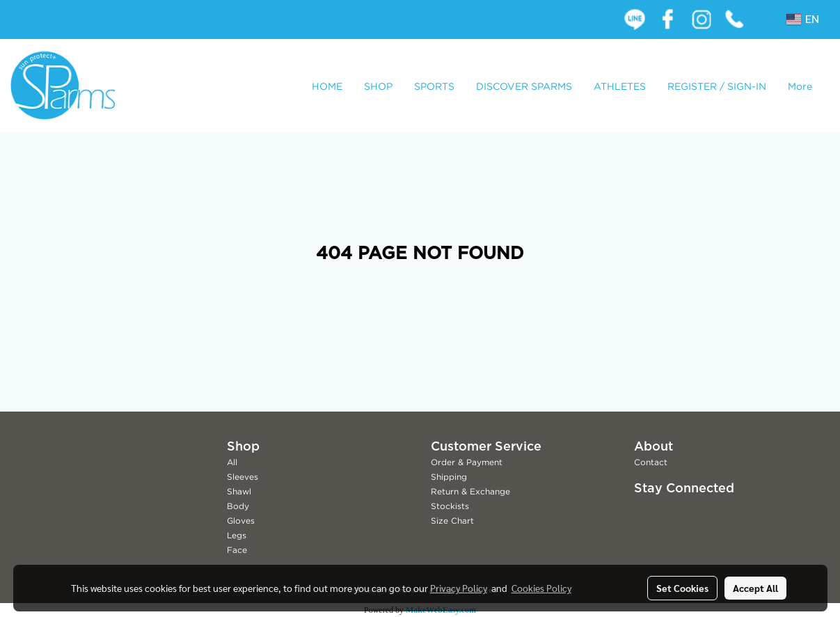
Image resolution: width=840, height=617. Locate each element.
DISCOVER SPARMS (524, 86)
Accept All (755, 588)
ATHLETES (620, 86)
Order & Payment (467, 462)
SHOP (378, 86)
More (800, 86)
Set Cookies (682, 588)
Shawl (239, 491)
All (232, 462)
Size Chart (452, 521)
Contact (651, 462)
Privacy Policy (459, 588)
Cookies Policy (541, 588)
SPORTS (434, 86)
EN (803, 19)
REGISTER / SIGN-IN (717, 86)
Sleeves (243, 477)
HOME (327, 86)
